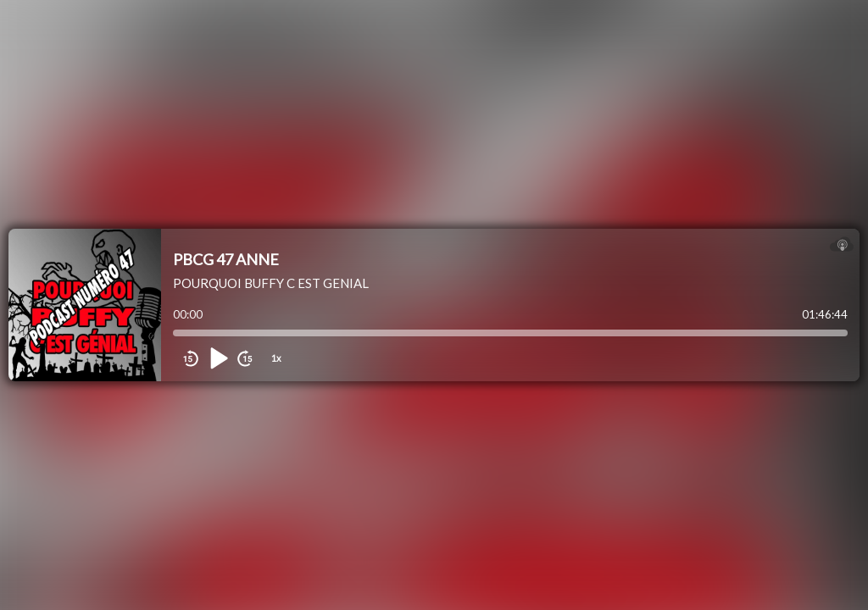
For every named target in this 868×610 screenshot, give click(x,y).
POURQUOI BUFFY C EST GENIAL (271, 283)
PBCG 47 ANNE (226, 259)
